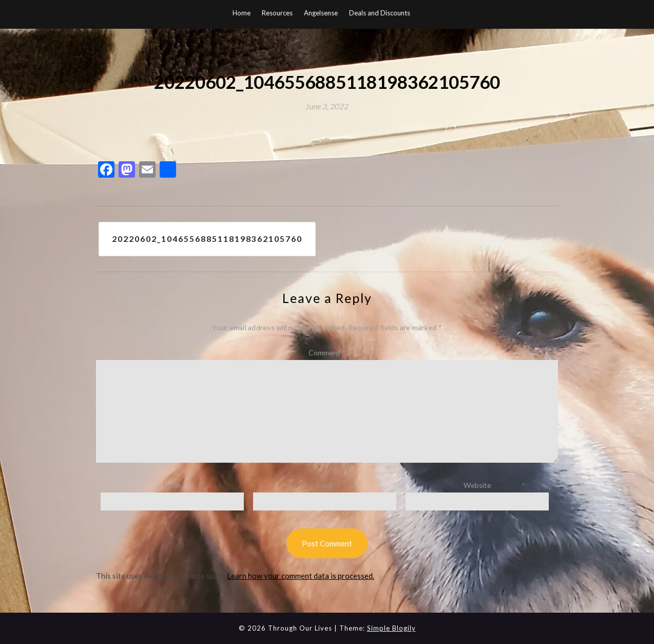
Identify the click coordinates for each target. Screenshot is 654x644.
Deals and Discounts (380, 13)
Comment (327, 353)
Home (242, 13)
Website (477, 486)
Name (172, 486)
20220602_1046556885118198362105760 (207, 239)
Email (325, 486)
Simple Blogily (391, 628)
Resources (277, 13)
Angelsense (321, 13)
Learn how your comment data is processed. (301, 576)
